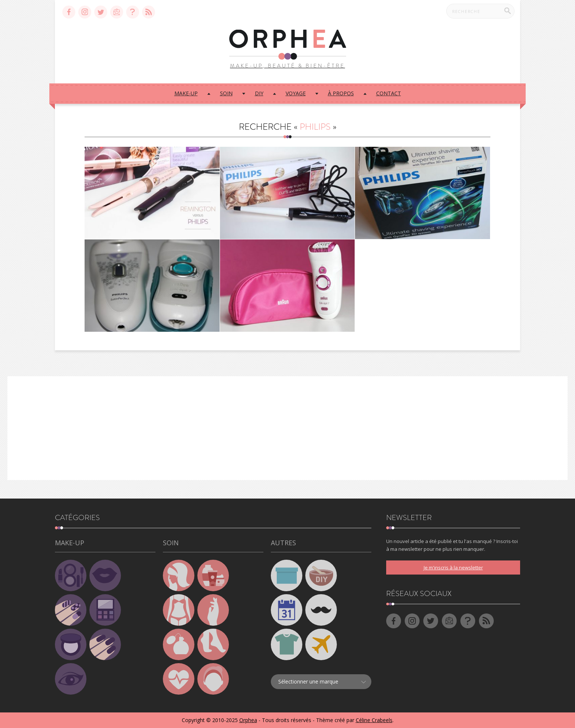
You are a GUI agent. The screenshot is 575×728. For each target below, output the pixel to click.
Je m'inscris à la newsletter (453, 567)
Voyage (296, 93)
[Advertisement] (287, 428)
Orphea (248, 720)
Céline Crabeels (374, 720)
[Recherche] (507, 11)
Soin (226, 93)
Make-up (186, 93)
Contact (389, 93)
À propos (341, 93)
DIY (259, 93)
